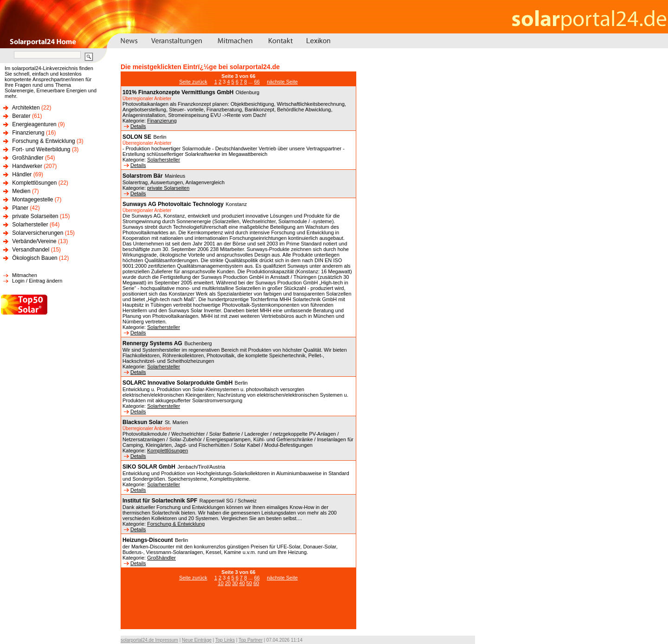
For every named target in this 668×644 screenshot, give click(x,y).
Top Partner (250, 640)
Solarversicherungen (38, 233)
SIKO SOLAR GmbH (149, 467)
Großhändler (28, 158)
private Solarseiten (35, 216)
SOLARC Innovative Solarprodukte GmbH (177, 383)
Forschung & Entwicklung (43, 141)
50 (249, 583)
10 (221, 583)
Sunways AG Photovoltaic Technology (173, 204)
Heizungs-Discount (148, 540)
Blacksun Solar (143, 422)
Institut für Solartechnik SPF (160, 501)
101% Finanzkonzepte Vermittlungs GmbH (178, 92)
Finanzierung (28, 133)
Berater (21, 116)
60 (256, 583)
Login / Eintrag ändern (37, 281)
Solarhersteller (30, 225)
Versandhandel (31, 250)
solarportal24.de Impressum (149, 640)
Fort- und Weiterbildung (41, 149)
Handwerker (27, 166)
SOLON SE (137, 137)
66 (257, 82)
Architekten (26, 108)
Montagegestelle (32, 200)
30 (235, 583)
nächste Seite (282, 82)
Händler (22, 174)
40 (242, 583)
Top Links (225, 640)
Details (135, 126)
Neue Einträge (197, 640)
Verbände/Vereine (34, 241)
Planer (20, 208)
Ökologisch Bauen (35, 258)
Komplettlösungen (34, 183)
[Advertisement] (238, 612)
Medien (21, 191)
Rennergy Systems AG (152, 343)
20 (228, 583)
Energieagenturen (34, 124)
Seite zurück (193, 82)
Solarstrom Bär (143, 176)
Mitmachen (25, 275)
